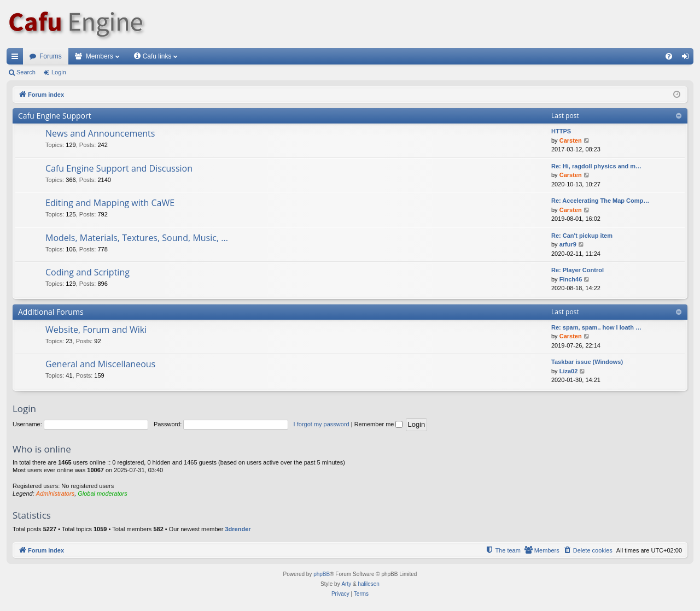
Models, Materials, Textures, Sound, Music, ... (137, 238)
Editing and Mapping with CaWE (110, 203)
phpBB (322, 574)
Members (100, 56)
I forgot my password (322, 424)
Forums (51, 56)
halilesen (368, 584)
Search (26, 72)
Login (59, 72)
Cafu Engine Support (55, 116)
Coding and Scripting (87, 272)
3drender (238, 529)
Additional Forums (51, 312)
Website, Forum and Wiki (96, 330)
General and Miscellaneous (100, 364)
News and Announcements (100, 133)
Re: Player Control (577, 270)
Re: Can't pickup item (582, 236)
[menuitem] (669, 56)
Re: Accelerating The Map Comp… (600, 201)
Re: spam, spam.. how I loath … (596, 327)
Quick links (17, 58)
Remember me (379, 424)
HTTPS (561, 131)
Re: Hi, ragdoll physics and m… (596, 166)
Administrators (55, 493)
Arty (346, 584)
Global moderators (103, 493)
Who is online (42, 449)
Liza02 (569, 371)
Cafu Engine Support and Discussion (119, 168)
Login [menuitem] (688, 58)
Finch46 (571, 279)
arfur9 (568, 244)
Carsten (571, 140)
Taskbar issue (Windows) (587, 362)
